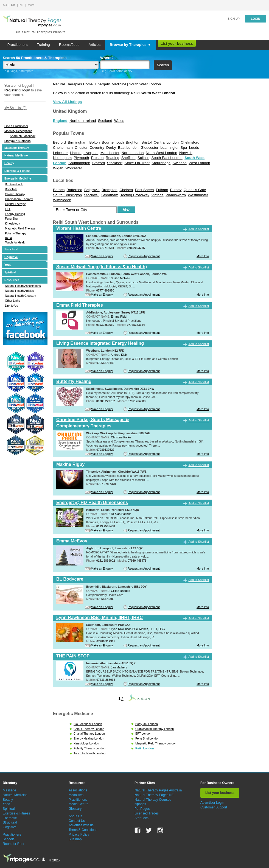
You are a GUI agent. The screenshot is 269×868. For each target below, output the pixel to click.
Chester (81, 148)
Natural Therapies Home (73, 84)
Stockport (115, 163)
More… (33, 5)
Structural (11, 249)
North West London (162, 153)
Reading (113, 158)
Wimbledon (62, 200)
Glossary (75, 809)
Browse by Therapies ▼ (130, 45)
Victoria (158, 195)
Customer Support (214, 807)
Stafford (99, 163)
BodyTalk (11, 189)
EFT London (143, 733)
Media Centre (79, 804)
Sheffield (128, 158)
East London (128, 148)
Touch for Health (16, 242)
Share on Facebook (23, 136)
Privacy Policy (79, 835)
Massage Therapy (17, 148)
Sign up (234, 19)
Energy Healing (15, 214)
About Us (75, 816)
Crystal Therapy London (89, 733)
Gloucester (149, 148)
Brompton (110, 190)
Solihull (143, 158)
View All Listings (67, 102)
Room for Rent (13, 844)
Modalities (76, 795)
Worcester (74, 168)
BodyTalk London (147, 724)
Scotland (105, 121)
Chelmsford (190, 142)
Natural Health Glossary (20, 296)
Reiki (8, 238)
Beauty (9, 163)
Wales (119, 121)
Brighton (133, 142)
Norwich (186, 153)
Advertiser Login (212, 803)
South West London (145, 84)
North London (133, 153)
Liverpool (91, 153)
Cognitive (11, 257)
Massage (9, 790)
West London (199, 163)
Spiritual (10, 272)
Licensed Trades (147, 813)
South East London (167, 158)
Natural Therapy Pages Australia (158, 790)
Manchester (110, 153)
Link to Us (11, 306)
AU (5, 5)
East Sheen (145, 190)
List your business (177, 44)
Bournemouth (113, 142)
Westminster (198, 195)
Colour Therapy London (89, 729)
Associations (78, 790)
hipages (140, 804)
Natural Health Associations (23, 286)
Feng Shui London (147, 738)
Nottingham (62, 158)
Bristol (146, 142)
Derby (111, 148)
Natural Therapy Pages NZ (154, 795)
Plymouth (82, 158)
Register (11, 90)
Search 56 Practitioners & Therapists (35, 58)
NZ (22, 5)
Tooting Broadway (135, 195)
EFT (8, 209)
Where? (107, 58)
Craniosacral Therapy (19, 199)
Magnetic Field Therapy (20, 228)
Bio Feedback (14, 184)
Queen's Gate (195, 190)
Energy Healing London (89, 738)
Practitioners (18, 45)
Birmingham (78, 142)
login (26, 90)
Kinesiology (12, 223)
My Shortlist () (16, 108)
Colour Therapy (15, 194)
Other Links (12, 301)
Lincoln (76, 153)
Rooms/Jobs (69, 45)
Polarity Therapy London (89, 748)
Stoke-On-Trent (137, 163)
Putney (176, 190)
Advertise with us (81, 825)
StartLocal (142, 818)
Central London (166, 142)
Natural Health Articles (19, 291)
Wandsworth (176, 195)
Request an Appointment (144, 256)
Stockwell (92, 195)
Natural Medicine (16, 155)
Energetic (10, 818)
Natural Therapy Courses (153, 800)
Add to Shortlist (199, 229)
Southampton (79, 163)
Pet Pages (142, 809)
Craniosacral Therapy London (155, 729)
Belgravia (92, 190)
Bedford (59, 142)
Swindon (180, 163)
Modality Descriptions (18, 131)
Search (163, 65)
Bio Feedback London (88, 724)
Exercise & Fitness (17, 171)
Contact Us (77, 821)
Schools (9, 839)
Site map (75, 839)
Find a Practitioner (16, 126)
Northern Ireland (83, 121)
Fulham (162, 190)
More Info (203, 256)
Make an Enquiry (102, 256)
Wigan (58, 168)
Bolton (95, 142)
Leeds (194, 148)
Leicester (60, 153)
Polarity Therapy (16, 233)
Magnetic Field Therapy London (156, 743)
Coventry (97, 148)
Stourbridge (161, 163)
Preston (97, 158)
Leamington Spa (174, 148)
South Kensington (67, 195)
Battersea (75, 190)
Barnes (59, 190)
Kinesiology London (86, 743)
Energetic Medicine (18, 178)
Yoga (8, 265)
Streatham (110, 195)
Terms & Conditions (83, 830)
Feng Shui (12, 219)
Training (43, 45)
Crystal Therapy (15, 204)
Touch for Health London (89, 753)
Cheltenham (63, 148)
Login (256, 19)
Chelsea (126, 190)
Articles (94, 45)
